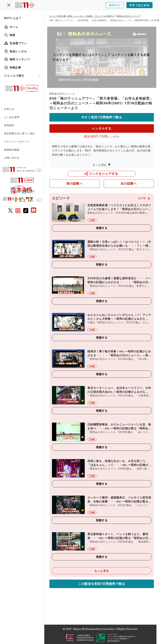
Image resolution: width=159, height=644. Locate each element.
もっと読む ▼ (102, 165)
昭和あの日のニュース (128, 16)
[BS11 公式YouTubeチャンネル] (34, 211)
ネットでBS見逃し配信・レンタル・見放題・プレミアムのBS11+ (82, 16)
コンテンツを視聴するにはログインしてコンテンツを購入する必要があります (101, 57)
